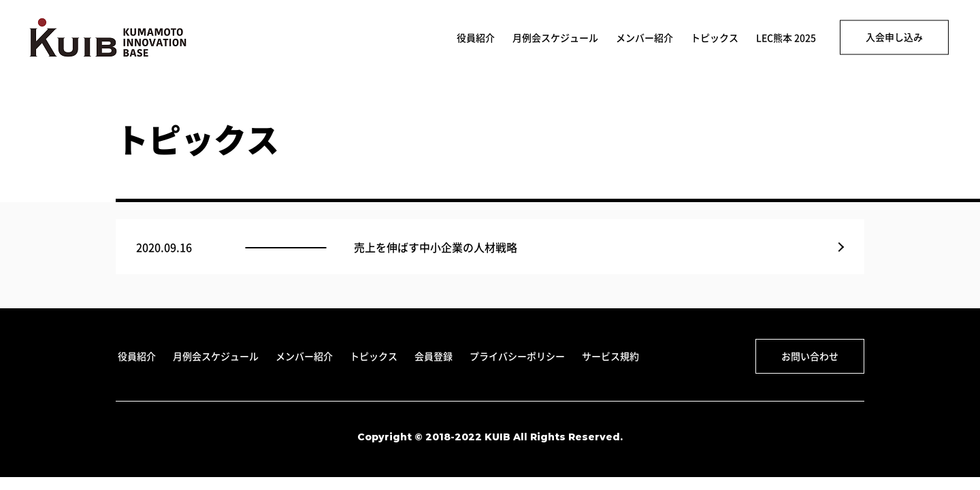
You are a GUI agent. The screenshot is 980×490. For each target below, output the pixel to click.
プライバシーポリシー (517, 356)
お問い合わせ (810, 356)
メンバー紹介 (644, 38)
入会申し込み (894, 37)
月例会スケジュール (555, 38)
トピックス (715, 38)
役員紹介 (476, 38)
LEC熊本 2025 (786, 38)
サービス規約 (610, 356)
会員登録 (434, 356)
